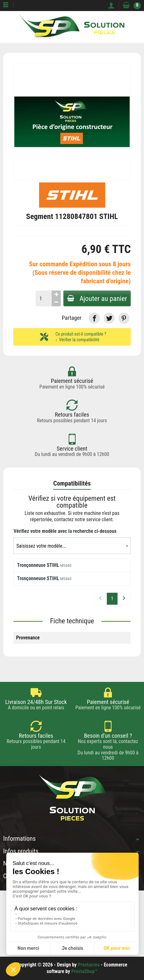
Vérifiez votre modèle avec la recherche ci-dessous (65, 531)
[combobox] (72, 546)
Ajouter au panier (97, 298)
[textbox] (72, 546)
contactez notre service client (83, 520)
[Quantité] (44, 298)
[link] (94, 318)
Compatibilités (72, 483)
